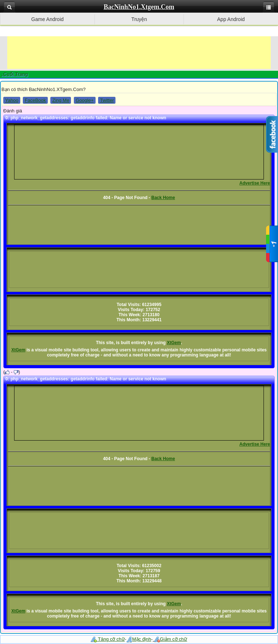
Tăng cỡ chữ (108, 639)
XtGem (174, 343)
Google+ (85, 100)
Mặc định (139, 639)
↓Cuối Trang (14, 74)
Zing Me (61, 100)
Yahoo (12, 100)
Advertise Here (255, 183)
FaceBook (35, 100)
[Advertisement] (139, 53)
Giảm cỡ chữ (171, 639)
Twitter (107, 100)
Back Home (163, 198)
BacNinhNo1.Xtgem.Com (139, 7)
